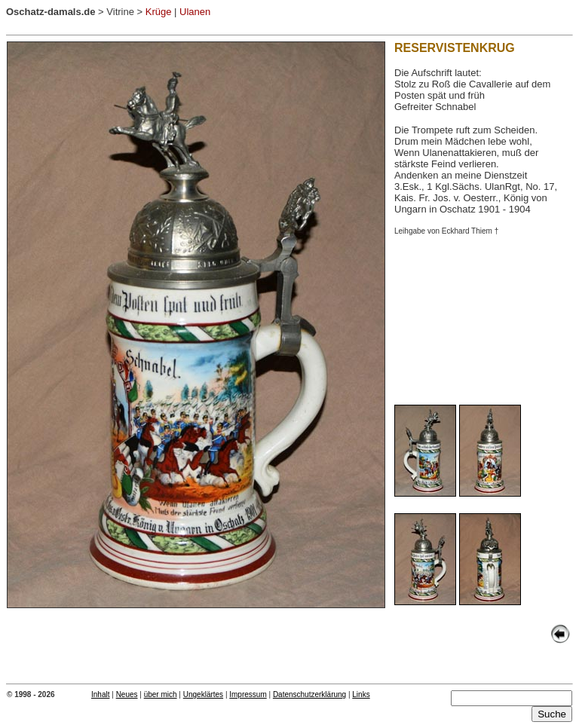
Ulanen (196, 12)
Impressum (248, 694)
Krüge (159, 12)
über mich (161, 694)
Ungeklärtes (203, 694)
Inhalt (100, 694)
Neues (127, 694)
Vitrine (120, 12)
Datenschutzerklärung (309, 694)
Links (361, 694)
